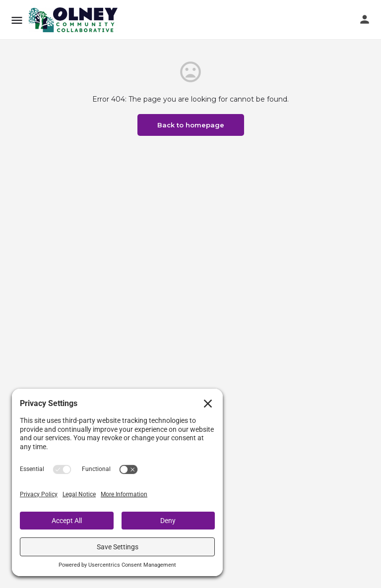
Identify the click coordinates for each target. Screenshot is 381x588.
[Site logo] (74, 20)
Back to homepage (191, 125)
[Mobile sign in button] (365, 19)
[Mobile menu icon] (17, 20)
